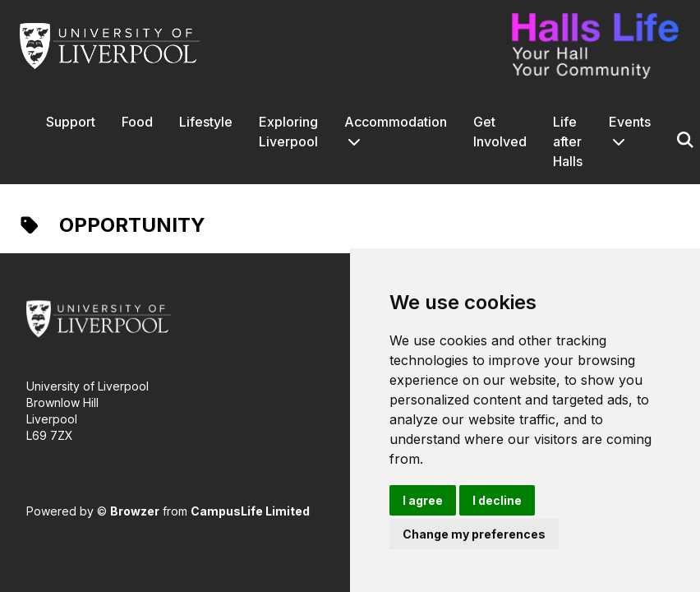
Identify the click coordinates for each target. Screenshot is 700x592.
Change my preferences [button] (474, 534)
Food (137, 122)
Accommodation (396, 122)
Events (630, 122)
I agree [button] (423, 500)
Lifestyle (206, 122)
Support (71, 122)
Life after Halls (568, 141)
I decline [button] (497, 500)
